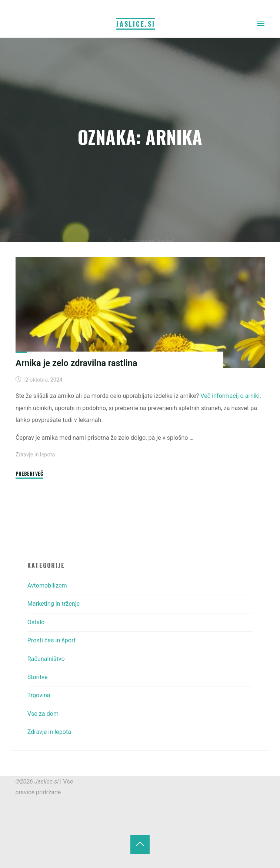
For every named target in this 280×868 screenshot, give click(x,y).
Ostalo (36, 622)
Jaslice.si (136, 24)
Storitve (38, 677)
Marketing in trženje (54, 604)
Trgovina (39, 695)
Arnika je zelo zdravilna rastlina (76, 363)
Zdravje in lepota (35, 455)
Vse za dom (43, 714)
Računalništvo (46, 659)
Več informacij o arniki (230, 396)
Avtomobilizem (47, 586)
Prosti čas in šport (51, 640)
